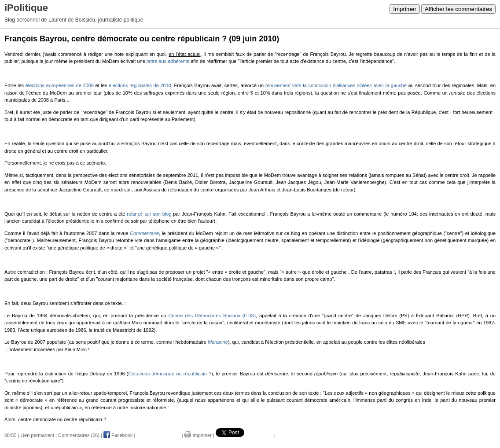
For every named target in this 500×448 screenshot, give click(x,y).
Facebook (118, 435)
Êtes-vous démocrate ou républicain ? (170, 374)
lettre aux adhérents (168, 61)
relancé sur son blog (149, 214)
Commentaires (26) (79, 435)
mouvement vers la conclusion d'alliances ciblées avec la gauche (336, 85)
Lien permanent (37, 435)
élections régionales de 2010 (140, 85)
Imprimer (405, 9)
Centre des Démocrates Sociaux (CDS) (212, 316)
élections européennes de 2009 (60, 85)
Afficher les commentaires (458, 9)
